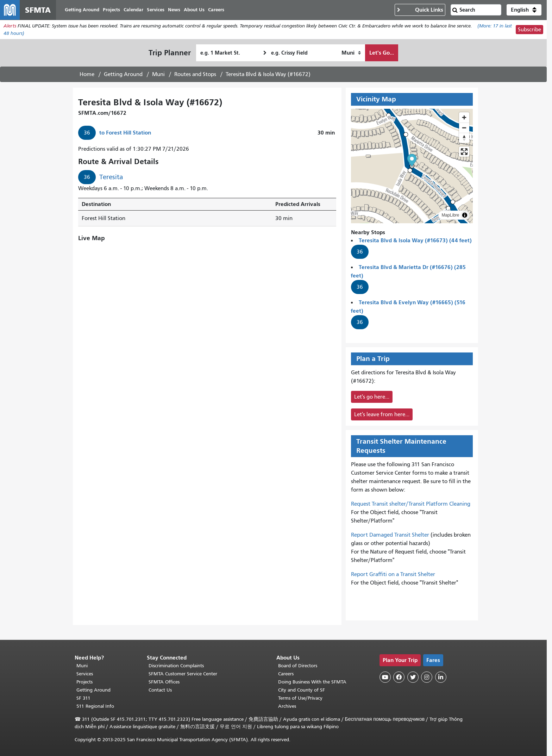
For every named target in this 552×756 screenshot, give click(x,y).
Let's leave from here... (382, 414)
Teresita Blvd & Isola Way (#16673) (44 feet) (415, 240)
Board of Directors (298, 666)
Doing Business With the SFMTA (312, 682)
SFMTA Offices (164, 682)
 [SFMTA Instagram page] (427, 677)
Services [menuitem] (156, 10)
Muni (158, 74)
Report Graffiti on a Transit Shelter (393, 574)
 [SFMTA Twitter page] (413, 677)
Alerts (10, 26)
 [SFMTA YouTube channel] (385, 677)
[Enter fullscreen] (464, 152)
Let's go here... (372, 397)
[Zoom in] (464, 117)
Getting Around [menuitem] (82, 10)
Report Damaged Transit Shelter (390, 535)
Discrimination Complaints (176, 666)
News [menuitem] (174, 10)
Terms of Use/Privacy (300, 698)
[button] (524, 10)
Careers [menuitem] (216, 10)
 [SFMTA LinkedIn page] (441, 677)
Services (85, 674)
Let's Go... (382, 53)
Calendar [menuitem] (133, 10)
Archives (287, 706)
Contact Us (160, 690)
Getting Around (123, 74)
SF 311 (83, 698)
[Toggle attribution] (465, 215)
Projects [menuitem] (111, 10)
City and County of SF (302, 690)
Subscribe (529, 30)
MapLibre (450, 215)
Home (87, 74)
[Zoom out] (464, 128)
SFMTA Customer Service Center (183, 674)
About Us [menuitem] (194, 10)
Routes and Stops (195, 74)
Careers (286, 674)
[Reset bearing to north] (464, 138)
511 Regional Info (95, 706)
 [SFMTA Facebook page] (399, 677)
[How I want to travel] (351, 53)
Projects (84, 682)
